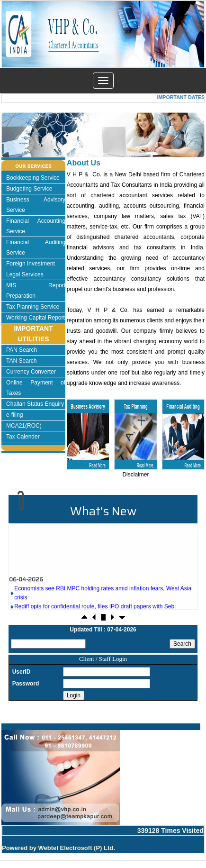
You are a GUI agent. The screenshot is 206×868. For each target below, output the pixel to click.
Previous (24, 144)
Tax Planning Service (33, 307)
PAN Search (22, 350)
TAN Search (21, 361)
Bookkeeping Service (33, 178)
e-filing (14, 415)
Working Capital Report (36, 318)
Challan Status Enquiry (35, 404)
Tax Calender (23, 437)
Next (180, 144)
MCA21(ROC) (24, 426)
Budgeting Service (29, 189)
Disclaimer (135, 475)
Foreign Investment (31, 264)
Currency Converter (31, 372)
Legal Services (25, 274)
